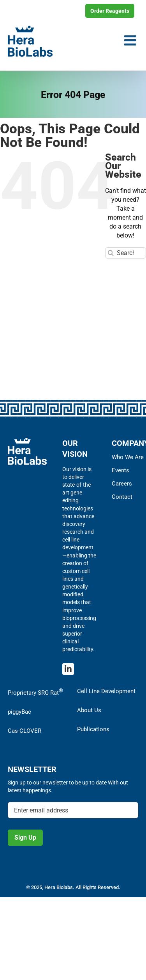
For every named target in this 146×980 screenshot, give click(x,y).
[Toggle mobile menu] (131, 40)
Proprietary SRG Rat (35, 692)
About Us (89, 710)
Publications (93, 729)
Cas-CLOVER (25, 731)
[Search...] (126, 253)
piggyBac (19, 712)
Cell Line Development (106, 691)
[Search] (111, 253)
